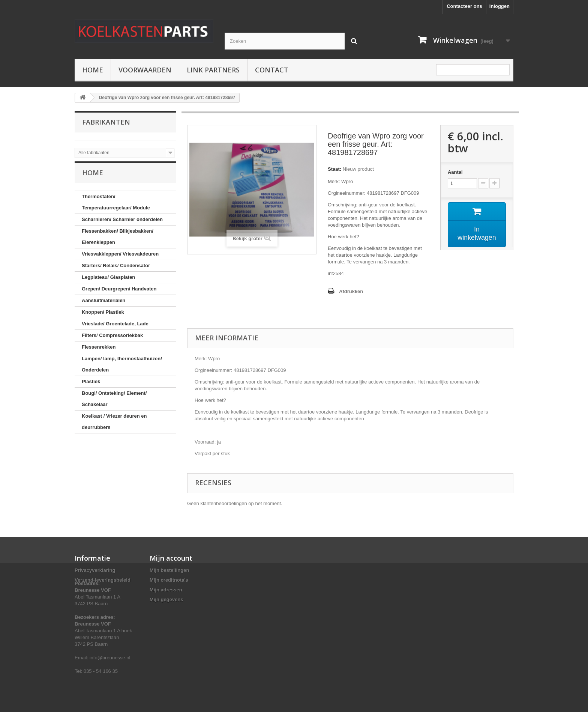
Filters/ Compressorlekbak (112, 340)
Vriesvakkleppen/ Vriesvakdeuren (120, 259)
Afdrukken (351, 291)
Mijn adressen (166, 590)
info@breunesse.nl (110, 667)
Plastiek (91, 386)
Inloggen (499, 6)
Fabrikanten (106, 122)
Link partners (213, 70)
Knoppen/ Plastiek (103, 317)
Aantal (455, 172)
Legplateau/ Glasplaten (108, 282)
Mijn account (171, 558)
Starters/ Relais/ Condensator (116, 270)
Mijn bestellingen (169, 570)
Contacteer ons (464, 6)
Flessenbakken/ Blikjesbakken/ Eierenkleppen (118, 241)
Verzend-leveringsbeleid (103, 580)
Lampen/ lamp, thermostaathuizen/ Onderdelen (122, 369)
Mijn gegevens (166, 599)
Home (93, 70)
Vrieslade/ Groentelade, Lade (115, 329)
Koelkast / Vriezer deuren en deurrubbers (114, 426)
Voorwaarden (145, 70)
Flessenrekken (99, 352)
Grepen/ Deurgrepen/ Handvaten (119, 294)
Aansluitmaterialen (103, 305)
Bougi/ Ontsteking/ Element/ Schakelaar (114, 404)
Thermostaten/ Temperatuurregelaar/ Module (116, 207)
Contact (272, 70)
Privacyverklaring (95, 570)
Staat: (334, 169)
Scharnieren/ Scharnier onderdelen (122, 224)
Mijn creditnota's (169, 580)
